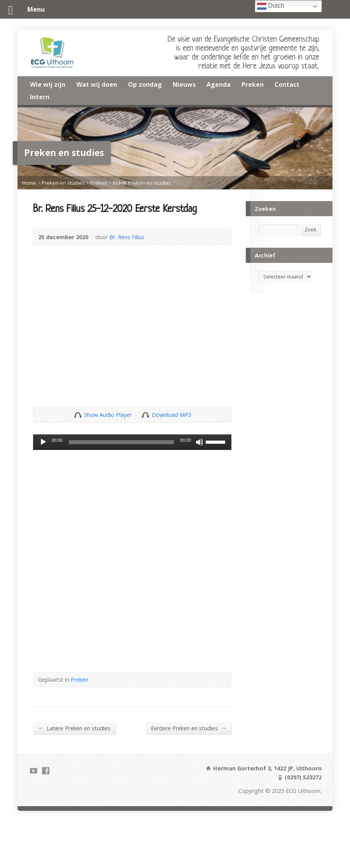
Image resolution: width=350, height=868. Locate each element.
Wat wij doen (97, 84)
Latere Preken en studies (74, 728)
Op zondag (145, 84)
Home (29, 183)
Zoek (311, 229)
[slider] (122, 442)
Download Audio (145, 415)
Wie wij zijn (48, 84)
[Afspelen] (43, 442)
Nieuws (184, 84)
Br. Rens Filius (127, 237)
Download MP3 (171, 415)
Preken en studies (63, 183)
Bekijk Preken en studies (142, 183)
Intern (40, 97)
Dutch (271, 6)
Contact (287, 84)
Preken (253, 84)
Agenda (219, 84)
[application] (132, 442)
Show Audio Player (78, 415)
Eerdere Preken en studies (189, 728)
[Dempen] (199, 442)
